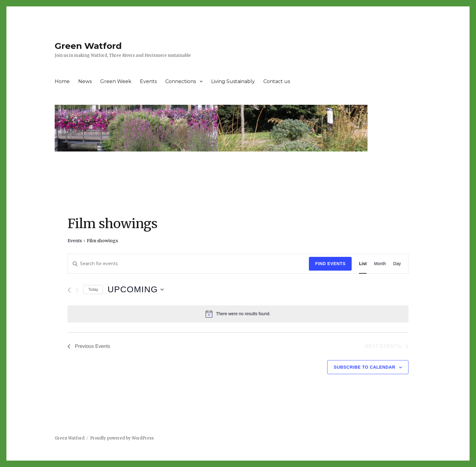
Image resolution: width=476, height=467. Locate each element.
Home (62, 81)
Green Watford (88, 46)
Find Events (330, 264)
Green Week (116, 81)
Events (148, 81)
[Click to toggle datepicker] (136, 290)
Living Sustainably (233, 81)
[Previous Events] (69, 290)
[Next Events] (77, 290)
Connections (181, 81)
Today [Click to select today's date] (93, 290)
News (85, 81)
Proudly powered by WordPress (122, 438)
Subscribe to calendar (364, 367)
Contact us (277, 81)
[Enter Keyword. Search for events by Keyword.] (188, 264)
